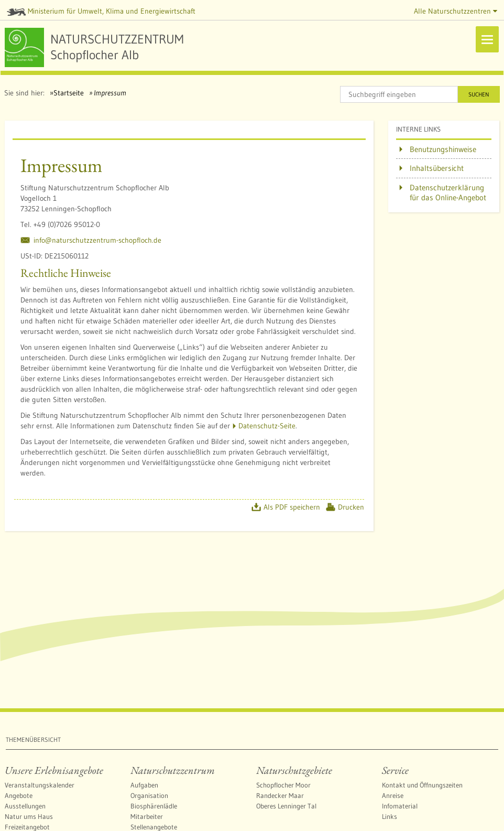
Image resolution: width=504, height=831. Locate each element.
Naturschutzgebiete (294, 770)
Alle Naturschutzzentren (456, 11)
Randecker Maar (280, 795)
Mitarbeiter (147, 816)
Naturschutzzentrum (173, 770)
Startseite (69, 93)
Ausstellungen (25, 806)
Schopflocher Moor (283, 785)
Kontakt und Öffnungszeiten (422, 785)
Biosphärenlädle (154, 806)
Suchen (479, 94)
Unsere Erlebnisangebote (54, 770)
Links (390, 816)
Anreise (393, 795)
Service (395, 770)
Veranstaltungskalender (40, 785)
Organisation (149, 795)
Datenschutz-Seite (267, 426)
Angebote (19, 795)
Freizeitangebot (27, 827)
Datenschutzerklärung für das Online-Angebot (448, 193)
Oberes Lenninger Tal (286, 806)
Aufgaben (144, 785)
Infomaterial (400, 806)
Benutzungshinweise (443, 149)
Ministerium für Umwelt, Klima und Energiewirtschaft (101, 11)
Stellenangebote (154, 827)
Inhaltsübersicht (437, 168)
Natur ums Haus (29, 816)
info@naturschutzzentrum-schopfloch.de (97, 240)
